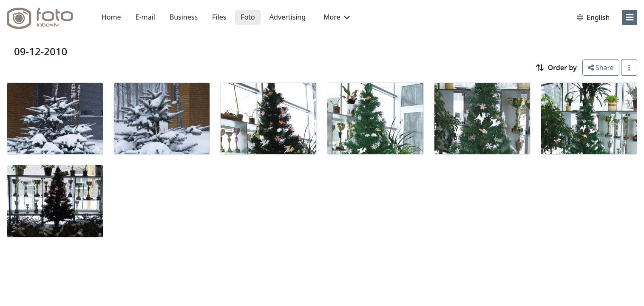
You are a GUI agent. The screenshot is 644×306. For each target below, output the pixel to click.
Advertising (288, 17)
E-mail (145, 17)
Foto (248, 17)
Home (111, 17)
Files (219, 17)
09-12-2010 (41, 51)
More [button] (337, 17)
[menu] (630, 17)
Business (184, 17)
